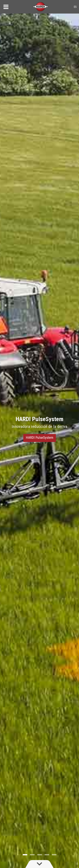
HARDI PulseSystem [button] (39, 437)
